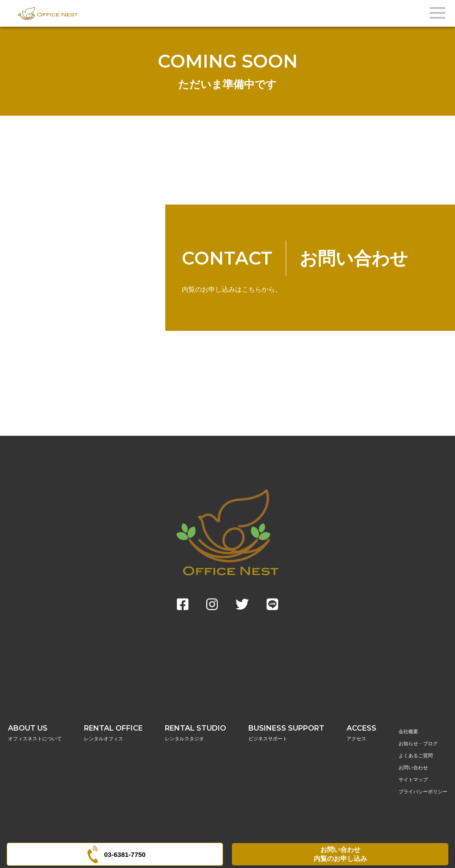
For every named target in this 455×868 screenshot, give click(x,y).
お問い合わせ (413, 768)
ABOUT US (35, 733)
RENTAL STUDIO (196, 733)
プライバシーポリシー (423, 792)
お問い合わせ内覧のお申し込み (340, 854)
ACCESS (361, 733)
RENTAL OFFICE (113, 733)
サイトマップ (413, 780)
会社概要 (408, 731)
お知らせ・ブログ (418, 743)
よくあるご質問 (416, 755)
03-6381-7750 (115, 854)
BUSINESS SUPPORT (286, 733)
